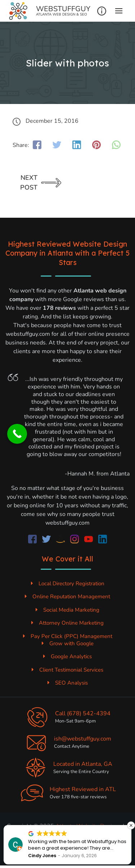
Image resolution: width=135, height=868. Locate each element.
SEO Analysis (68, 683)
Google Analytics (67, 656)
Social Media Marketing (67, 610)
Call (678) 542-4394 (83, 713)
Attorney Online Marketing (67, 623)
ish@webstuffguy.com (83, 739)
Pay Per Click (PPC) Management (68, 636)
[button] (131, 825)
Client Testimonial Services (67, 670)
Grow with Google (68, 643)
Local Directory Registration (68, 583)
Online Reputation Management (67, 596)
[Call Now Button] (17, 434)
